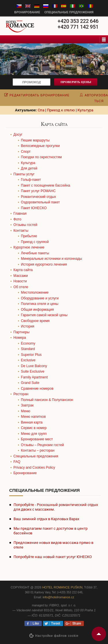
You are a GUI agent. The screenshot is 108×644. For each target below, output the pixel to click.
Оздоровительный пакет (40, 202)
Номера (20, 338)
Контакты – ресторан (38, 450)
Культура (85, 110)
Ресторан (21, 394)
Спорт (26, 152)
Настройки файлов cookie (57, 636)
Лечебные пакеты (35, 253)
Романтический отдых (39, 197)
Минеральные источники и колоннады (52, 259)
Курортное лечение (29, 247)
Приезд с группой (35, 242)
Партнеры (22, 332)
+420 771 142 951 (78, 27)
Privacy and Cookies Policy (34, 468)
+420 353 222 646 (78, 21)
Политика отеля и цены (40, 304)
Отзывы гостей (25, 225)
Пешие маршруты (35, 140)
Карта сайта (23, 270)
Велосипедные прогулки (40, 146)
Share (76, 623)
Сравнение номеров (37, 389)
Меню (26, 411)
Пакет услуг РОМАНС (38, 191)
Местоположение (35, 292)
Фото (18, 219)
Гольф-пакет (31, 180)
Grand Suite (30, 383)
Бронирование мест (37, 439)
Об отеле (21, 287)
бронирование (27, 12)
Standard (28, 349)
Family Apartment (34, 377)
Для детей (29, 168)
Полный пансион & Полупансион (47, 400)
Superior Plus (31, 355)
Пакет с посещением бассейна (46, 185)
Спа (41, 110)
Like (35, 623)
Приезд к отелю (61, 110)
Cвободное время (35, 321)
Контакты (21, 231)
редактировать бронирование (37, 95)
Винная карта (32, 422)
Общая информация (37, 310)
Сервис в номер (34, 428)
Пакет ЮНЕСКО (34, 208)
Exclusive (28, 360)
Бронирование (25, 473)
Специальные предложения (69, 12)
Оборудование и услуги (40, 298)
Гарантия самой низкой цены (44, 315)
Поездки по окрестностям (41, 157)
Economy (28, 343)
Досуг (18, 135)
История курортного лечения (44, 264)
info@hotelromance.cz (58, 597)
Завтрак (27, 405)
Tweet (55, 623)
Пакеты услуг (24, 174)
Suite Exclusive (33, 371)
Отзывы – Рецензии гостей (42, 445)
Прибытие (29, 236)
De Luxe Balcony (34, 366)
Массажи (21, 276)
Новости (20, 281)
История (28, 326)
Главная (20, 214)
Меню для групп (34, 434)
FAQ (17, 462)
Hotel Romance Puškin (62, 587)
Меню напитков (33, 417)
